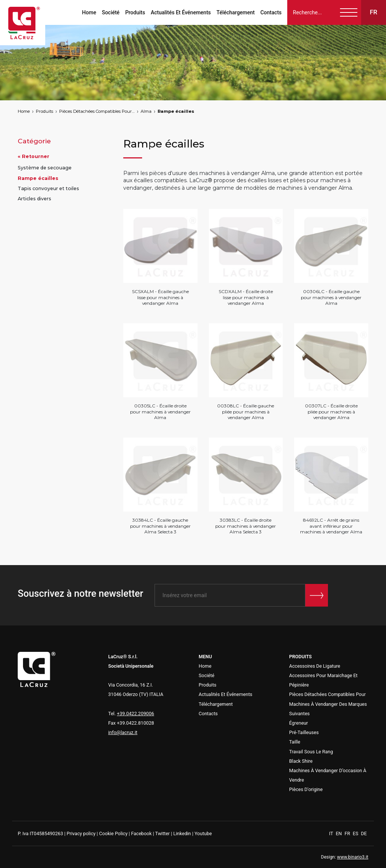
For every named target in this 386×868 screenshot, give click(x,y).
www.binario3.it (353, 857)
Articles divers (34, 199)
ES (356, 833)
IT (332, 833)
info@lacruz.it (123, 732)
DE (364, 833)
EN (339, 833)
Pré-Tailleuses (304, 732)
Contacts (271, 12)
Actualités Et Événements (181, 12)
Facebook (142, 833)
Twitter (162, 833)
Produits (135, 12)
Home (89, 12)
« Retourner (34, 156)
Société (111, 12)
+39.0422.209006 (136, 714)
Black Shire (301, 761)
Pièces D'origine (306, 789)
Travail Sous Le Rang (311, 752)
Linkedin (182, 833)
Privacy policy (81, 833)
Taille (295, 742)
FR (348, 833)
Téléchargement (235, 12)
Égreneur (299, 723)
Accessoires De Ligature (315, 666)
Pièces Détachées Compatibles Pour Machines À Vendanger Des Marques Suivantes (97, 111)
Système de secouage (45, 168)
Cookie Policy (113, 833)
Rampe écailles (176, 111)
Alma (146, 111)
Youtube (203, 833)
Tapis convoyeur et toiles (48, 188)
